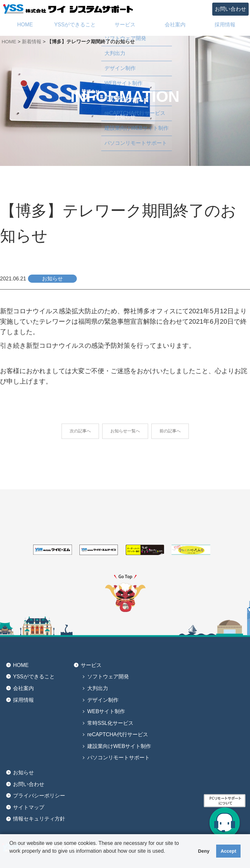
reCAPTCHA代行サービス (118, 734)
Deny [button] (204, 851)
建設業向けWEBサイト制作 (119, 746)
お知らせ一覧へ (125, 431)
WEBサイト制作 (106, 711)
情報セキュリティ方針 (39, 819)
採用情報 (23, 700)
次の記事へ (80, 431)
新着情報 (32, 41)
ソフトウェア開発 (108, 677)
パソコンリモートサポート (118, 758)
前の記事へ (170, 431)
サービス (91, 665)
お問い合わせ (230, 9)
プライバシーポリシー (39, 796)
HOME (9, 41)
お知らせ (23, 773)
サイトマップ (29, 807)
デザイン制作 (103, 700)
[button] (10, 860)
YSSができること (34, 677)
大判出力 (98, 688)
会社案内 (23, 688)
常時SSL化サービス (110, 723)
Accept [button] (229, 851)
